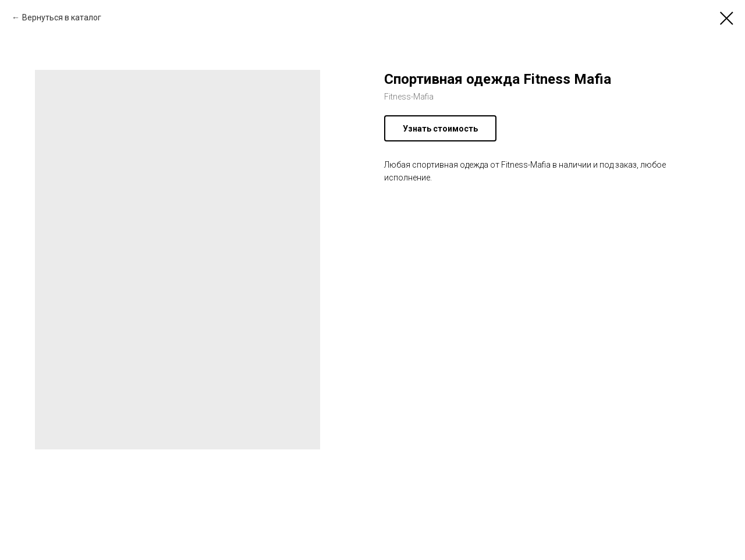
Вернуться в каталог (62, 17)
